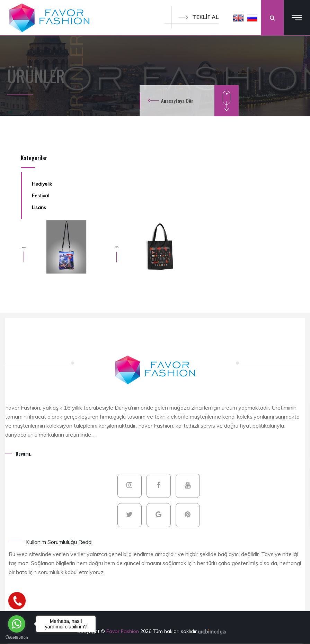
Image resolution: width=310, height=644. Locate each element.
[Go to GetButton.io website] (17, 637)
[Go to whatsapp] (17, 624)
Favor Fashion (123, 631)
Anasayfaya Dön (177, 101)
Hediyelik (42, 184)
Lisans (39, 207)
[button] (238, 18)
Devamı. (24, 453)
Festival (41, 196)
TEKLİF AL (198, 17)
